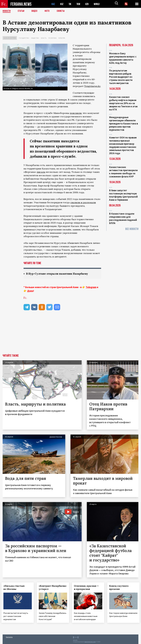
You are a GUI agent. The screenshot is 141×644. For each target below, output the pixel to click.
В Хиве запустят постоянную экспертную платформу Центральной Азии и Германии (123, 195)
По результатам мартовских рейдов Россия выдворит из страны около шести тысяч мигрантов (121, 77)
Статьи (22, 11)
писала (41, 172)
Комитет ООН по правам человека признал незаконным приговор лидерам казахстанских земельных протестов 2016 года (123, 145)
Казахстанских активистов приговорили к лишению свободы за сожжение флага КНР (123, 172)
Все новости (132, 229)
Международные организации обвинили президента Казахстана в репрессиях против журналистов (124, 123)
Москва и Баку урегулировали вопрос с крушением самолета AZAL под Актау (123, 58)
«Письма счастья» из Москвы (15, 588)
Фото (48, 11)
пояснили (76, 113)
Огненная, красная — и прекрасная (88, 588)
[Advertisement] (70, 335)
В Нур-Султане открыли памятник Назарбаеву (59, 274)
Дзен (30, 291)
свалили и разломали (83, 202)
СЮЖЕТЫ (62, 11)
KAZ (53, 4)
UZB (88, 4)
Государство (24, 38)
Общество (35, 38)
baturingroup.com (90, 641)
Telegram (91, 287)
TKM (79, 4)
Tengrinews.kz (92, 86)
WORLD (98, 4)
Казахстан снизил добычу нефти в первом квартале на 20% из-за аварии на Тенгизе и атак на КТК (123, 103)
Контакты (9, 636)
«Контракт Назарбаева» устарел (52, 588)
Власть (44, 38)
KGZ (62, 4)
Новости (7, 11)
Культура (62, 38)
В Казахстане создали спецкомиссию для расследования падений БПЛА (123, 218)
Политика (52, 38)
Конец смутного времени (120, 588)
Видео (35, 11)
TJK (70, 4)
